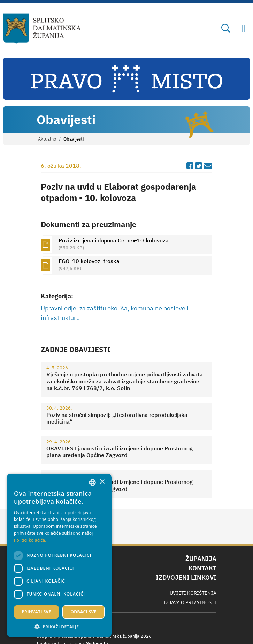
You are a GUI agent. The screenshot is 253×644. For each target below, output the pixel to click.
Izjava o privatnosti (190, 602)
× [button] (102, 482)
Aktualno (47, 139)
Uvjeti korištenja (193, 593)
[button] (59, 627)
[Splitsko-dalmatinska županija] (42, 29)
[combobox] (92, 482)
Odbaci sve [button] (83, 612)
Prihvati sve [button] (36, 612)
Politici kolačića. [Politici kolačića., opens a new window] (30, 540)
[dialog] (59, 555)
